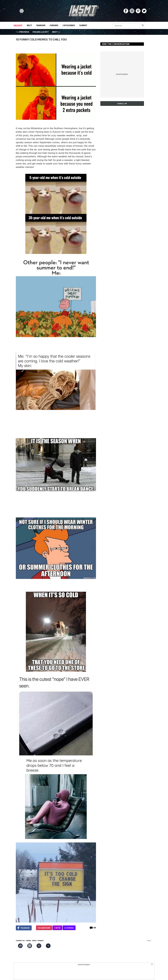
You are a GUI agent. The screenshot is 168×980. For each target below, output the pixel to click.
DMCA (34, 941)
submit (83, 25)
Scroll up (122, 103)
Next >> (56, 32)
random (41, 25)
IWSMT (18, 25)
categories (69, 25)
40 (95, 928)
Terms (28, 941)
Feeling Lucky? (41, 32)
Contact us (20, 941)
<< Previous (23, 32)
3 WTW (57, 928)
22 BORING (69, 928)
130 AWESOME (44, 928)
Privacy (41, 941)
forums (54, 25)
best (29, 25)
